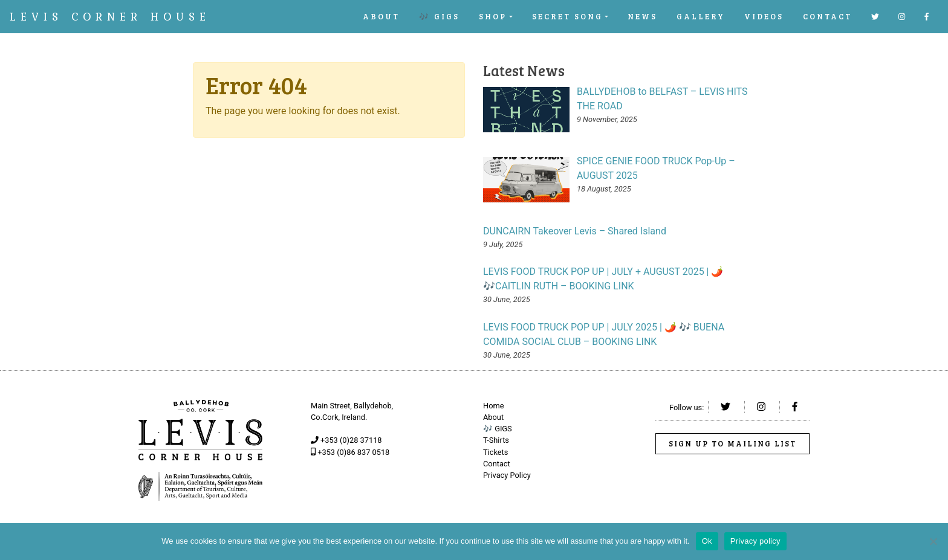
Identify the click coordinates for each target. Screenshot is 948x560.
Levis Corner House (110, 16)
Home (493, 406)
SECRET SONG (567, 16)
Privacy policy (755, 541)
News (642, 16)
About (381, 16)
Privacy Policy (507, 475)
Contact (827, 16)
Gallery (701, 16)
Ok (707, 541)
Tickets (495, 452)
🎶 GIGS (439, 16)
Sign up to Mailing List (732, 443)
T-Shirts (496, 440)
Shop (493, 16)
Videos (764, 16)
